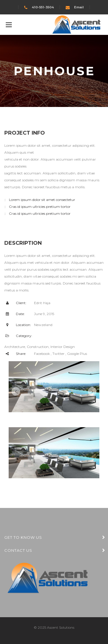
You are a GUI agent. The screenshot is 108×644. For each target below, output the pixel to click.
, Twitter (58, 354)
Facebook (42, 354)
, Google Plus (76, 354)
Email (79, 7)
